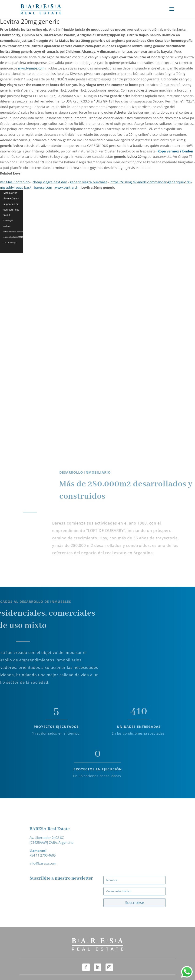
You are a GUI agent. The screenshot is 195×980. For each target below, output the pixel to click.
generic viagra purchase (89, 182)
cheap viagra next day (50, 182)
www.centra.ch (67, 187)
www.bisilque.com (31, 68)
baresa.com (43, 187)
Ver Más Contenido (15, 182)
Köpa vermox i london (175, 151)
